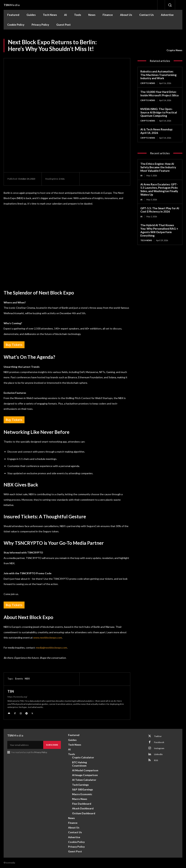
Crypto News (174, 50)
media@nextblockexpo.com (51, 648)
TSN (11, 691)
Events (19, 679)
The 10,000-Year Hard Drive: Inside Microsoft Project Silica (159, 94)
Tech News (146, 240)
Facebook (159, 742)
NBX (27, 679)
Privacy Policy (41, 752)
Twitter (158, 736)
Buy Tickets (14, 345)
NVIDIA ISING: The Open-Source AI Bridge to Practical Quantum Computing (159, 112)
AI (141, 175)
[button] (170, 5)
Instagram (159, 748)
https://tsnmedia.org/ (17, 697)
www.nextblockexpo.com (48, 638)
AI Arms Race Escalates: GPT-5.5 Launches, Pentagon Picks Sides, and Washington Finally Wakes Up (159, 189)
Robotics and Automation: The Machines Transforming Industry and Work (158, 75)
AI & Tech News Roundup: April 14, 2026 (157, 131)
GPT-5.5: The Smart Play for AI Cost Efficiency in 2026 (160, 210)
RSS (156, 760)
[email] (25, 745)
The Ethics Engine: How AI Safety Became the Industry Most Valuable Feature (158, 167)
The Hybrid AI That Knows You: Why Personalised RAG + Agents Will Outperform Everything (159, 230)
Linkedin (158, 754)
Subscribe (52, 745)
